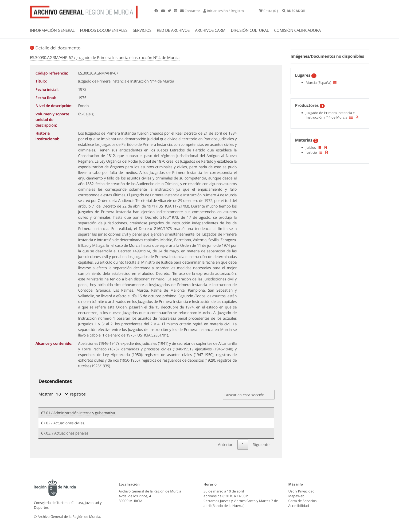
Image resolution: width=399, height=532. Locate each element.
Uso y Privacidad (302, 491)
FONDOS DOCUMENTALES (104, 30)
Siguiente (261, 445)
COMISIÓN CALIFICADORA (297, 30)
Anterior (225, 445)
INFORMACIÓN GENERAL (52, 30)
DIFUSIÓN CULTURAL (250, 30)
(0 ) (268, 11)
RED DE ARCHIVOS (173, 30)
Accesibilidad (299, 506)
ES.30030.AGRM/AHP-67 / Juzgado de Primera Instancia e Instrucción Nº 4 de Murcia (105, 58)
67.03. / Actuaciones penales (65, 433)
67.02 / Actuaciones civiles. (63, 423)
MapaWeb (296, 496)
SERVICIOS (142, 30)
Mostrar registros (62, 394)
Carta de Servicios (303, 501)
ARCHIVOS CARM (210, 30)
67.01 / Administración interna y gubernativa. (79, 413)
